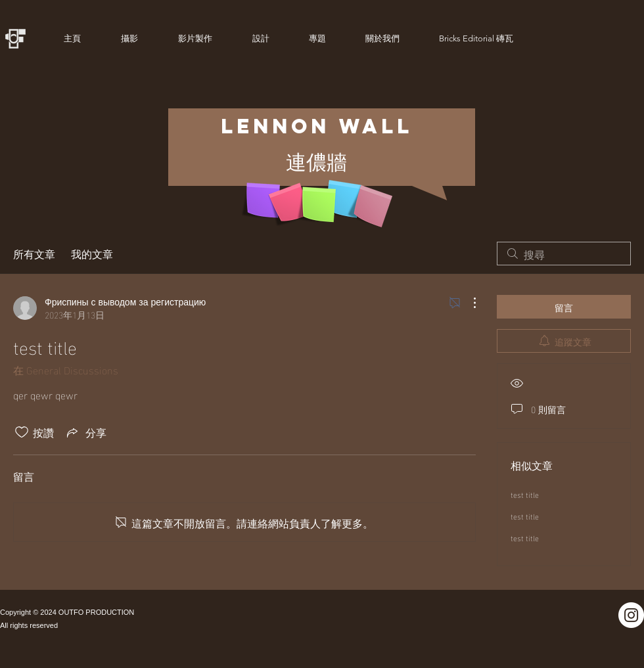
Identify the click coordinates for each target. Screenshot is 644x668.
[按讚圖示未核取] (22, 432)
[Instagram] (631, 615)
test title (525, 494)
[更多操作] (468, 303)
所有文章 (34, 254)
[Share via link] (85, 432)
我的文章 (92, 254)
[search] (564, 254)
